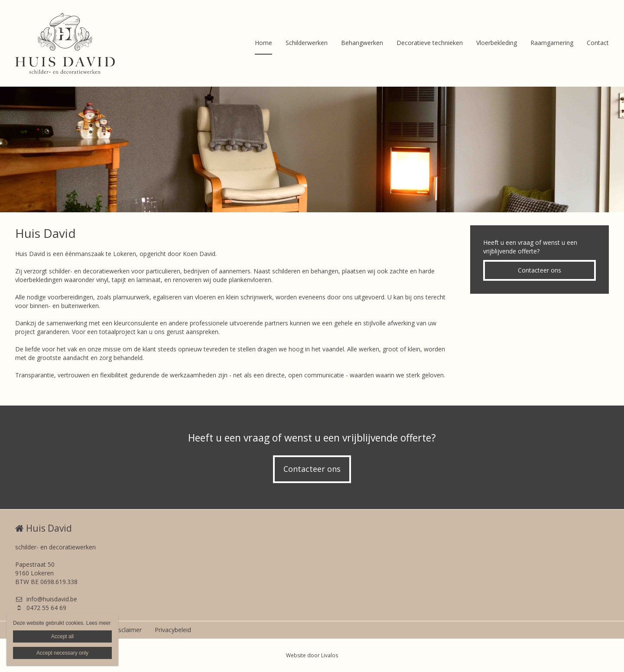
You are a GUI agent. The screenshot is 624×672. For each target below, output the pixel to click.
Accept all (62, 636)
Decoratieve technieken (430, 43)
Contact (598, 43)
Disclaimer (127, 630)
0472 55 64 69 (41, 608)
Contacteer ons (539, 270)
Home (263, 43)
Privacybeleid (173, 630)
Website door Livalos (312, 655)
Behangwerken (362, 43)
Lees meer (99, 623)
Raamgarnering (552, 43)
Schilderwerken (307, 43)
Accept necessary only (62, 653)
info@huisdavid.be (46, 599)
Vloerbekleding (497, 43)
